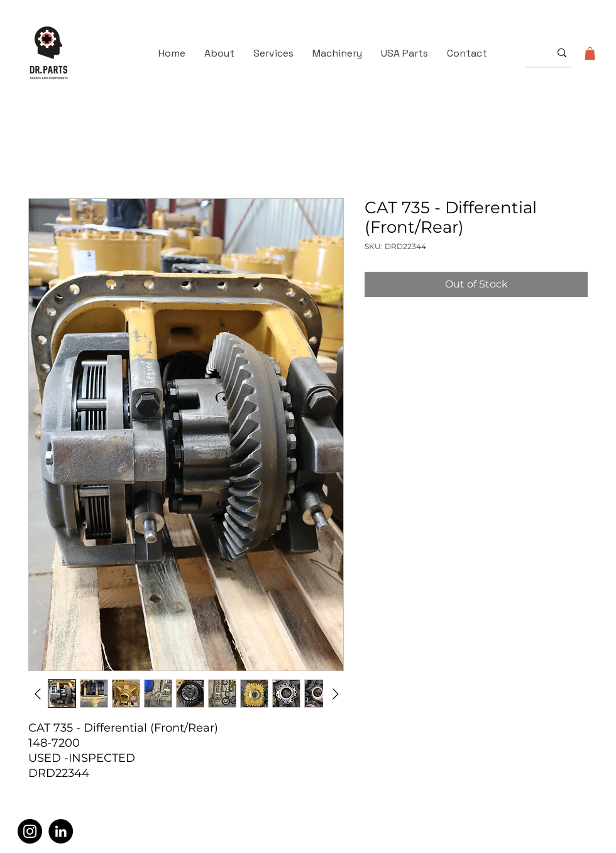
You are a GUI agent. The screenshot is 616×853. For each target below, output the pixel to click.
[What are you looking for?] (528, 53)
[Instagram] (30, 831)
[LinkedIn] (61, 831)
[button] (590, 53)
